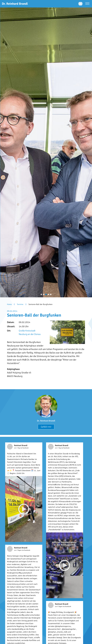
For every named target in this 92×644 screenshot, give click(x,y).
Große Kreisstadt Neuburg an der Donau (30, 332)
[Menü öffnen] (87, 4)
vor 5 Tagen (59, 606)
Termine (20, 304)
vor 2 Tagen (18, 550)
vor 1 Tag (17, 448)
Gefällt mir (46, 427)
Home (9, 304)
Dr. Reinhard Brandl (46, 421)
